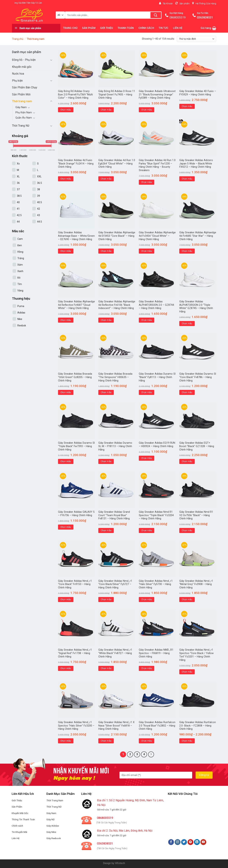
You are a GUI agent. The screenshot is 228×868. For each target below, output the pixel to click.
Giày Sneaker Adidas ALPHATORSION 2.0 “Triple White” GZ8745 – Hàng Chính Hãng (196, 307)
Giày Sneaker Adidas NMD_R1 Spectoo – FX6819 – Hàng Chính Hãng (156, 653)
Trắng (21, 258)
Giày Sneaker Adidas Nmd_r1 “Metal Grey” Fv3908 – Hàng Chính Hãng (196, 584)
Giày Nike (51, 832)
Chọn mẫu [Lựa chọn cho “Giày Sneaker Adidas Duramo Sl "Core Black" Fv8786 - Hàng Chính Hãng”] (187, 392)
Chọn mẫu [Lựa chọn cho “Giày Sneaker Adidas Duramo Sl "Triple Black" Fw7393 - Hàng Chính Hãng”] (66, 461)
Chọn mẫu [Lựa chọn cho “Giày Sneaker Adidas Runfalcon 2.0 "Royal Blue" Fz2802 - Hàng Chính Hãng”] (147, 741)
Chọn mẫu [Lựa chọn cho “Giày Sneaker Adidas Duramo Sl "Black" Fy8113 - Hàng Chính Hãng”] (147, 392)
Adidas (21, 313)
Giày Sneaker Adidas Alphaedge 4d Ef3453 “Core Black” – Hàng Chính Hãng (117, 236)
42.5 (19, 215)
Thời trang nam (22, 101)
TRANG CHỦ (70, 28)
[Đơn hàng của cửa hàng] (196, 39)
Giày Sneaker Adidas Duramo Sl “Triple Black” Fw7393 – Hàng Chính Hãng (76, 446)
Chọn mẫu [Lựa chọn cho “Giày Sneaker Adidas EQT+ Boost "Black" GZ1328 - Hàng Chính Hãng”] (187, 461)
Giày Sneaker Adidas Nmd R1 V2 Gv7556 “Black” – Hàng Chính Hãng (196, 515)
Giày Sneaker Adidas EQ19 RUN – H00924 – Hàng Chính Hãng (157, 445)
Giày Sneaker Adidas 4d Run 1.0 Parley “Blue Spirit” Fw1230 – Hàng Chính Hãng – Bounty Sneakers (157, 165)
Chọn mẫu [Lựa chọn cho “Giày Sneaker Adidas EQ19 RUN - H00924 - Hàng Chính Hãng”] (147, 458)
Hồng (20, 252)
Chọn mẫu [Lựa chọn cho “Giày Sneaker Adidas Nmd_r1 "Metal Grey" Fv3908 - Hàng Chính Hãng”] (187, 599)
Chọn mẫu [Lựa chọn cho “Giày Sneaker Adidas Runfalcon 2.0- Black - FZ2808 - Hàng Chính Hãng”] (187, 741)
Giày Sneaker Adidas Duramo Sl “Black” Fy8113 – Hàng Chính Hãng (157, 377)
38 (39, 189)
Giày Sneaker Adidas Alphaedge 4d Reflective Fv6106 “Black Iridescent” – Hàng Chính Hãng (117, 305)
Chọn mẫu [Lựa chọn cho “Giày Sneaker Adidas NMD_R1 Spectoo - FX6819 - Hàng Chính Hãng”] (147, 668)
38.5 (19, 196)
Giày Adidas (53, 826)
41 (18, 209)
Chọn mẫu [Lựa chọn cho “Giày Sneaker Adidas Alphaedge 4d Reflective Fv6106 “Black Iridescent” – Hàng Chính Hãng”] (106, 320)
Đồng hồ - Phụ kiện (24, 60)
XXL (39, 176)
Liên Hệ (15, 838)
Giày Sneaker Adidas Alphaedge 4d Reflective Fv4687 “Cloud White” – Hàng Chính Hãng (76, 305)
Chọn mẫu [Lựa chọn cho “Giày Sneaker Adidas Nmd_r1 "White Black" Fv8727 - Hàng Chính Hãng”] (106, 668)
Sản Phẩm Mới (21, 94)
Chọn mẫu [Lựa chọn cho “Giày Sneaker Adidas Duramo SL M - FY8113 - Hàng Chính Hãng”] (106, 461)
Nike (20, 319)
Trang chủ (18, 39)
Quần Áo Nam (24, 118)
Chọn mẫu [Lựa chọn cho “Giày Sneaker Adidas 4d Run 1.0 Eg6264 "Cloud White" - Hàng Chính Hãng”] (106, 179)
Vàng (20, 291)
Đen (20, 245)
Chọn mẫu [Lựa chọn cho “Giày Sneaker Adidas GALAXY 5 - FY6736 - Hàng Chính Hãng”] (66, 527)
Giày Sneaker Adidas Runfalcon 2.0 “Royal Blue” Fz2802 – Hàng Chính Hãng (157, 726)
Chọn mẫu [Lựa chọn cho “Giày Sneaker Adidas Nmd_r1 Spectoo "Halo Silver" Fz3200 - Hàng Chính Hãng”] (66, 741)
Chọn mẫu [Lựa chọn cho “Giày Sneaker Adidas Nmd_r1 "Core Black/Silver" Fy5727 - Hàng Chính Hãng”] (106, 599)
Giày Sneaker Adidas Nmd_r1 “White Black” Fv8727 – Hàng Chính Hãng (115, 653)
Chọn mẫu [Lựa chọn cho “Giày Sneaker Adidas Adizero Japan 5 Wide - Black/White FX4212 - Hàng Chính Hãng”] (187, 179)
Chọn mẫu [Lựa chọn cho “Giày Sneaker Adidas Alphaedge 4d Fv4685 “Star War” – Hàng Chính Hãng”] (187, 251)
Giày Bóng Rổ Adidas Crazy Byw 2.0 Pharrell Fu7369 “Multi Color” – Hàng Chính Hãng (75, 95)
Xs (18, 164)
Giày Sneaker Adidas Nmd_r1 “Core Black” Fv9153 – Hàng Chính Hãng (75, 584)
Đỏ (19, 278)
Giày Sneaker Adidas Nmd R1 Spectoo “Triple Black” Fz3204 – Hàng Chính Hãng (156, 515)
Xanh (20, 271)
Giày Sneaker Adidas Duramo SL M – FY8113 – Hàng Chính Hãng (115, 446)
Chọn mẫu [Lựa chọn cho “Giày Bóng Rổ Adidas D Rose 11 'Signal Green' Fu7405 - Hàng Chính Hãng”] (106, 110)
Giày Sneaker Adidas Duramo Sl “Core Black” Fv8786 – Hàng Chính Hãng (198, 377)
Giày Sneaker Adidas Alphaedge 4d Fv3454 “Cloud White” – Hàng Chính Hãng (157, 236)
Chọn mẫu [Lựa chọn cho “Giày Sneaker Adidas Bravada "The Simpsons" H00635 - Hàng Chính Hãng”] (106, 392)
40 (18, 202)
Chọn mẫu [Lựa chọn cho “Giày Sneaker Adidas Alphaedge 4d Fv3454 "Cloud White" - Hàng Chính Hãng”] (147, 251)
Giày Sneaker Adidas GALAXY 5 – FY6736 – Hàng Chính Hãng (76, 514)
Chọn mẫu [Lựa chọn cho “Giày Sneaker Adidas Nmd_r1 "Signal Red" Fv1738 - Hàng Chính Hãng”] (66, 668)
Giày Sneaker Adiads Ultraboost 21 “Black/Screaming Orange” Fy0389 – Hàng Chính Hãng (157, 95)
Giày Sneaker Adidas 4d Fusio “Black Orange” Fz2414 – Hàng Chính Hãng (76, 164)
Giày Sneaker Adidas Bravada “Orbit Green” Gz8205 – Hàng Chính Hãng (75, 377)
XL (18, 176)
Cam (20, 239)
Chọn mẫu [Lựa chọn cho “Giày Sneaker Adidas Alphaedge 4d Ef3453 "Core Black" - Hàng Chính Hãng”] (106, 251)
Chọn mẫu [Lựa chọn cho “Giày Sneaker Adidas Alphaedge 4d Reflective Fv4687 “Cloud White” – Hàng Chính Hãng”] (66, 320)
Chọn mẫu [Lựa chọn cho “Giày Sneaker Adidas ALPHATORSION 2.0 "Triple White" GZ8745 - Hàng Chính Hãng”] (187, 323)
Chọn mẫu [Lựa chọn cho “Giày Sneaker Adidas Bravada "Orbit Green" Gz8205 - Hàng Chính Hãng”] (66, 392)
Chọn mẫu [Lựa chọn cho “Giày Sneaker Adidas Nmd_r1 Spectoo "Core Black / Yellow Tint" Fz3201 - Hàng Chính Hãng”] (187, 672)
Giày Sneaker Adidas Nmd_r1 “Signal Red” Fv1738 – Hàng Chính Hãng (75, 653)
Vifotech (120, 863)
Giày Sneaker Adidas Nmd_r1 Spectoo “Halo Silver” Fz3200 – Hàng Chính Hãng (76, 726)
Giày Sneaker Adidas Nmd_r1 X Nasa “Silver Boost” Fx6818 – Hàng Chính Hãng (116, 726)
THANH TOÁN (126, 28)
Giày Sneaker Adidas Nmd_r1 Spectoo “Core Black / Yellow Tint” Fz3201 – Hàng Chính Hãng (196, 655)
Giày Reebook (54, 838)
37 (18, 189)
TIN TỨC (164, 28)
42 (39, 209)
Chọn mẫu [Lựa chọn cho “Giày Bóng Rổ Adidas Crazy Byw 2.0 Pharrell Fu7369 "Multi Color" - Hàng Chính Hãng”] (66, 110)
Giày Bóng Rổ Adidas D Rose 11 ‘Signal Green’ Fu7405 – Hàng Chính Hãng (117, 95)
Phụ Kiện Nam (24, 113)
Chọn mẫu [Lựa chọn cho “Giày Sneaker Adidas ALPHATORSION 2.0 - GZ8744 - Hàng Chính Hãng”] (147, 320)
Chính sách (17, 826)
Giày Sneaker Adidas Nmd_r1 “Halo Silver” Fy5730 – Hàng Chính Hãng (156, 584)
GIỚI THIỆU (107, 28)
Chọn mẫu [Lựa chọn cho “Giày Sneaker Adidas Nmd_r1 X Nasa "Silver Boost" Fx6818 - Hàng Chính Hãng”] (106, 741)
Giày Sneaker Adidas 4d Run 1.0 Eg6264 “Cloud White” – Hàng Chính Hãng (117, 164)
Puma (21, 306)
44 (18, 222)
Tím (20, 284)
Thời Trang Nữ (21, 126)
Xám (20, 265)
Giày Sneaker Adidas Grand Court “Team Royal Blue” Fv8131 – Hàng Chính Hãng (114, 515)
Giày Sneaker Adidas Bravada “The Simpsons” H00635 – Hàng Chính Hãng (115, 377)
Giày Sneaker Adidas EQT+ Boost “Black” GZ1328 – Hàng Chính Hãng (197, 446)
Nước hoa (18, 74)
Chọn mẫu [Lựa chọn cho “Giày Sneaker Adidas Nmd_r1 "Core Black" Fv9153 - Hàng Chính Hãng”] (66, 599)
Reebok (22, 325)
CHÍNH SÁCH (146, 28)
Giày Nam (21, 107)
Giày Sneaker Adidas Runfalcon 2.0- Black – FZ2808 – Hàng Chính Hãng (198, 726)
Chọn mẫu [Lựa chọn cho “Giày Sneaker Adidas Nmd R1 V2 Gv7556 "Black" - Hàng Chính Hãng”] (187, 530)
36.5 (39, 183)
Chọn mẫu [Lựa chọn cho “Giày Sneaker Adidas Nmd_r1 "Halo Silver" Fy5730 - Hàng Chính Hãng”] (147, 599)
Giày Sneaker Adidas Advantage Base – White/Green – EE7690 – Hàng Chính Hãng (76, 236)
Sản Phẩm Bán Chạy (25, 87)
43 (39, 215)
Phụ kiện (17, 81)
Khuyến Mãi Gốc (20, 813)
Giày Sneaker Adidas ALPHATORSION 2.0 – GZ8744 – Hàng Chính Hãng (156, 305)
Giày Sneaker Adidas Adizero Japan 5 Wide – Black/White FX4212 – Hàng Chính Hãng (196, 164)
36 (18, 183)
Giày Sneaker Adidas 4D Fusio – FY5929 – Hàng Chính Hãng (198, 93)
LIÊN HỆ (178, 28)
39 (39, 196)
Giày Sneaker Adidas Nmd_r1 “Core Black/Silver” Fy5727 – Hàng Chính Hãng (115, 584)
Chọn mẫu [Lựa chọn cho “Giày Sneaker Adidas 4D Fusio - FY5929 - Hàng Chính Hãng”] (187, 106)
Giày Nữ (50, 819)
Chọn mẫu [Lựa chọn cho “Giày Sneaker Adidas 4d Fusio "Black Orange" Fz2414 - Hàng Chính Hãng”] (66, 179)
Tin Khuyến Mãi (19, 832)
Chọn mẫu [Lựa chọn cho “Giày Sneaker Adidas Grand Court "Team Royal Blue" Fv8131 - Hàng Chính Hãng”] (106, 530)
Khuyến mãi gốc (22, 67)
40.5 (39, 202)
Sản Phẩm (17, 807)
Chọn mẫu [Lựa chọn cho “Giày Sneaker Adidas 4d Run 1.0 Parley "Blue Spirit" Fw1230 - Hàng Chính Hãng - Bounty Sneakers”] (147, 182)
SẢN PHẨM (89, 28)
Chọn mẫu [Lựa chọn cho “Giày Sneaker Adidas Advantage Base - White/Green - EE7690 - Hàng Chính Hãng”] (66, 251)
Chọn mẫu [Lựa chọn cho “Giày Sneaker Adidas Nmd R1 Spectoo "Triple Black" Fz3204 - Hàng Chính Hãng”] (147, 530)
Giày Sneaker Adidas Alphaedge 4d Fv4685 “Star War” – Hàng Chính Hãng (198, 236)
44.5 (39, 222)
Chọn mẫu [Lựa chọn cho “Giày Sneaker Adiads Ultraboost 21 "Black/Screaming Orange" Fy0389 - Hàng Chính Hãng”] (147, 110)
